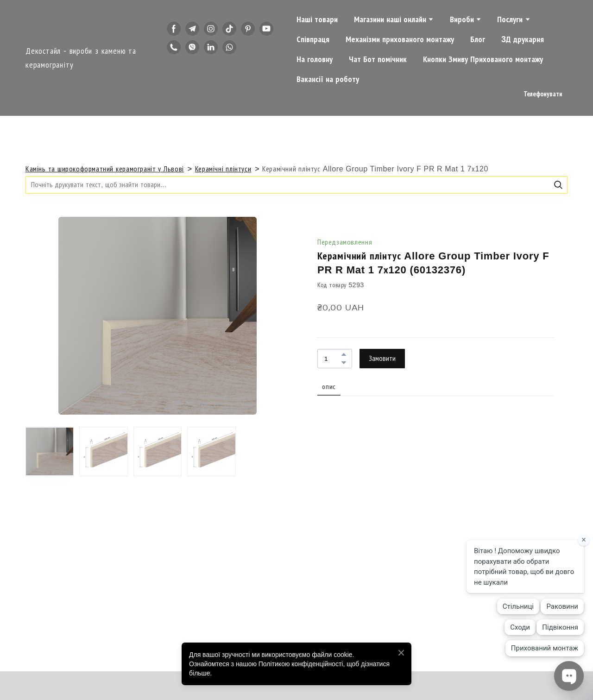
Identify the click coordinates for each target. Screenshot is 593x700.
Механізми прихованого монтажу (400, 39)
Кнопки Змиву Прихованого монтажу (483, 59)
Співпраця (313, 39)
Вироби (462, 19)
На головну (315, 59)
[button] (174, 29)
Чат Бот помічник (378, 59)
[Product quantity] (332, 358)
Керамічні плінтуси (223, 169)
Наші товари (317, 19)
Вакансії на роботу (328, 79)
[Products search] (296, 185)
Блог (478, 39)
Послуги (510, 19)
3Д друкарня (523, 39)
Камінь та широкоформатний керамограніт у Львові (105, 169)
